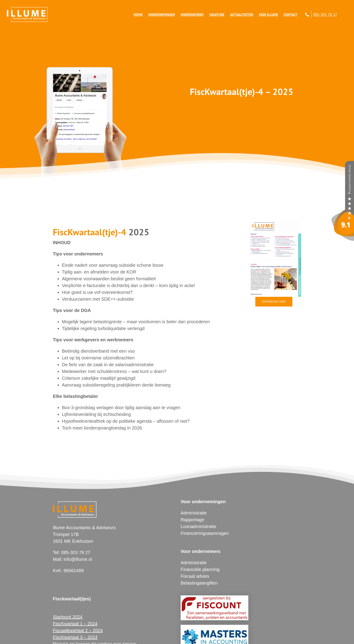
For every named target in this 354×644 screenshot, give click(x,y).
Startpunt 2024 (68, 617)
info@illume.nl (78, 559)
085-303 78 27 (76, 552)
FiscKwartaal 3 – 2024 (75, 637)
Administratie (194, 513)
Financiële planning (200, 569)
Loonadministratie (198, 526)
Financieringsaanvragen (205, 533)
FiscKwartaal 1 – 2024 (75, 624)
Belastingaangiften (199, 583)
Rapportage (192, 520)
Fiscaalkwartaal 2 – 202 (77, 630)
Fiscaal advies (195, 576)
